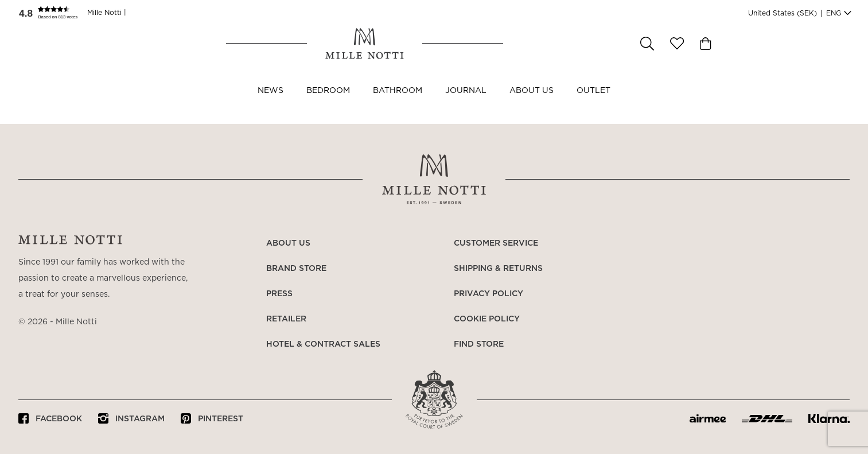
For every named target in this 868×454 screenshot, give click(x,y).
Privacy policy (489, 294)
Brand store (296, 269)
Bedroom (328, 102)
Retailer (286, 319)
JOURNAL (466, 102)
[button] (53, 13)
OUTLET (593, 102)
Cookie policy (487, 319)
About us (532, 102)
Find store (479, 344)
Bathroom (398, 102)
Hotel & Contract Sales (323, 344)
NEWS (270, 102)
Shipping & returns (498, 269)
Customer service (496, 243)
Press (279, 294)
